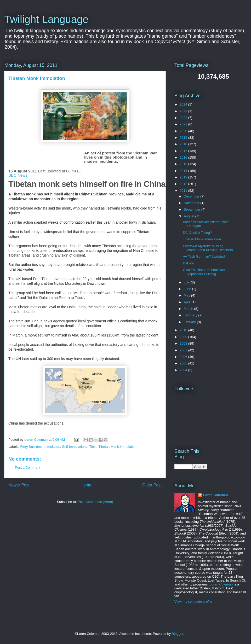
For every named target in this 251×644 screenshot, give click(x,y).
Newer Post (19, 485)
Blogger (178, 634)
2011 (184, 191)
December (192, 196)
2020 (184, 131)
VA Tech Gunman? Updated (204, 256)
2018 (184, 144)
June (188, 289)
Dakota (188, 263)
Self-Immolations (75, 447)
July (187, 282)
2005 (184, 363)
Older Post (152, 485)
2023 (184, 111)
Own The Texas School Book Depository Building (204, 272)
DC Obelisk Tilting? (197, 233)
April (188, 302)
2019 (184, 138)
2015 (184, 164)
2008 (184, 343)
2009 (184, 337)
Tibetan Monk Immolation (117, 447)
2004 (184, 370)
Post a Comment (28, 468)
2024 (184, 104)
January (190, 322)
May (187, 295)
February (191, 315)
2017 (184, 151)
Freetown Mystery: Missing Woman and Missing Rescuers (208, 248)
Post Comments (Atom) (95, 502)
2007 (184, 350)
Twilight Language (46, 19)
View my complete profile (193, 602)
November (192, 203)
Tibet (93, 447)
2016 (184, 157)
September (193, 209)
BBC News (18, 175)
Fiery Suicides (31, 447)
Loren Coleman (216, 495)
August (190, 216)
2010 (184, 330)
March (189, 309)
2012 (184, 184)
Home (86, 485)
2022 (184, 118)
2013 (184, 177)
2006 (184, 357)
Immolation (52, 447)
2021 (184, 124)
